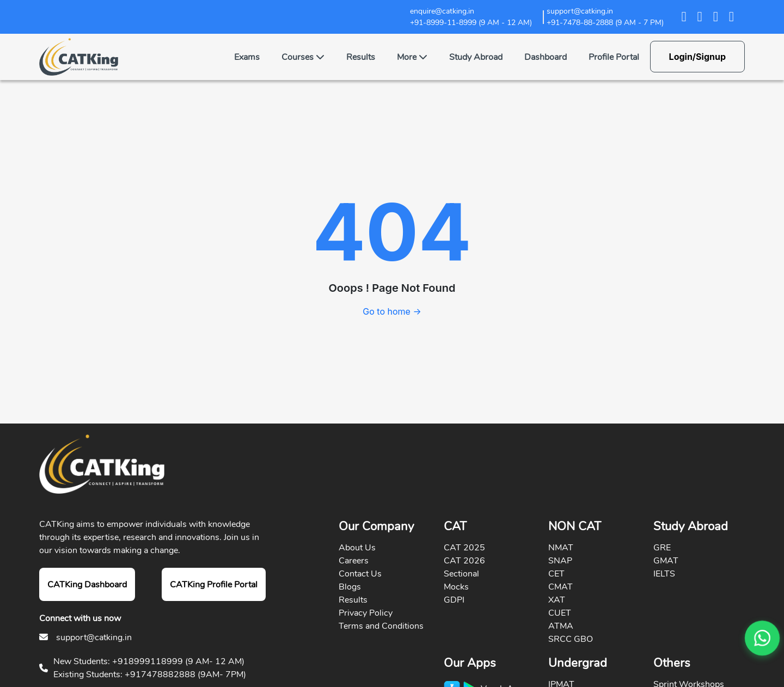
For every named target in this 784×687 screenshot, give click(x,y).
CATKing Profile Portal (214, 585)
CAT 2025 (464, 548)
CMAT (561, 587)
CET (556, 574)
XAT (557, 600)
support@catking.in (94, 637)
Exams (247, 57)
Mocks (456, 587)
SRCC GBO (571, 639)
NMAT (561, 548)
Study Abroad (476, 57)
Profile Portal (614, 57)
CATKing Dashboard (87, 585)
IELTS (664, 574)
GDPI (454, 600)
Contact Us (360, 574)
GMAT (666, 561)
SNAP (560, 561)
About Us (357, 548)
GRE (662, 548)
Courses (303, 57)
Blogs (350, 587)
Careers (354, 561)
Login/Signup (697, 57)
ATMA (561, 626)
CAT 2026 (464, 561)
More (412, 57)
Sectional (461, 574)
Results (361, 57)
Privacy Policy (366, 613)
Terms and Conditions (381, 626)
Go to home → (392, 311)
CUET (560, 613)
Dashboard (546, 57)
